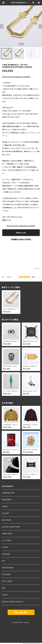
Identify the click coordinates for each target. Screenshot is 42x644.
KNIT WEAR (6, 520)
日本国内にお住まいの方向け (21, 239)
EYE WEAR (6, 574)
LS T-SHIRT (6, 540)
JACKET (5, 506)
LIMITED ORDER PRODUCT (13, 602)
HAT (3, 561)
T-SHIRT (5, 547)
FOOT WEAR (7, 581)
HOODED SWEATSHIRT (11, 527)
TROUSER (6, 554)
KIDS (4, 588)
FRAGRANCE (7, 500)
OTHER (5, 595)
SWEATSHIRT (7, 534)
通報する (37, 269)
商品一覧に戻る (21, 612)
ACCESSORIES (8, 568)
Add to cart (21, 233)
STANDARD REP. (8, 493)
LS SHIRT (6, 513)
